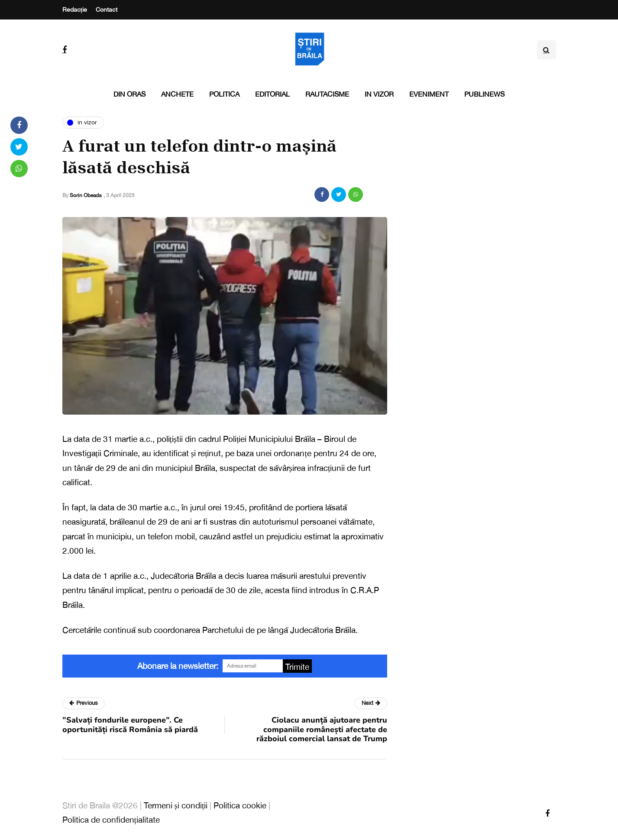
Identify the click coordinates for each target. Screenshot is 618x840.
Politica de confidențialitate (111, 820)
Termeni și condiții (176, 805)
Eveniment (429, 94)
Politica (224, 94)
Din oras (129, 94)
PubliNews (484, 94)
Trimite (297, 667)
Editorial (272, 94)
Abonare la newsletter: (178, 666)
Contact (107, 10)
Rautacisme (327, 94)
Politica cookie (240, 805)
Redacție (75, 10)
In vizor (379, 94)
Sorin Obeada (86, 195)
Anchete (177, 94)
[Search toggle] (547, 50)
